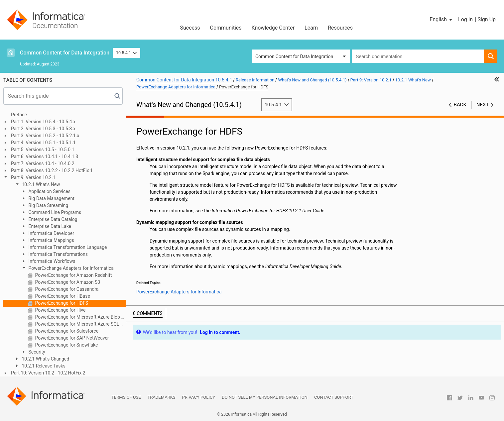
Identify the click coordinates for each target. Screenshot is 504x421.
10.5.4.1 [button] (126, 53)
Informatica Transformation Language (67, 247)
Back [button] (460, 105)
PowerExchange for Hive (60, 310)
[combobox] (418, 56)
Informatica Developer (51, 233)
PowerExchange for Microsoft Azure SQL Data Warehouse (80, 324)
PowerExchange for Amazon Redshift (73, 275)
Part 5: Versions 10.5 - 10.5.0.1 (43, 150)
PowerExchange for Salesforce (66, 331)
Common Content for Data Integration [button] (294, 56)
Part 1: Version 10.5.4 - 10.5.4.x (43, 122)
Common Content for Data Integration (65, 53)
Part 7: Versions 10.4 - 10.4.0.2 (43, 163)
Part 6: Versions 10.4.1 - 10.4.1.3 (45, 157)
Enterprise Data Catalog (52, 219)
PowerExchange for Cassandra (66, 289)
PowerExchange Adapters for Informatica (70, 268)
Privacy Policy (199, 397)
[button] (441, 20)
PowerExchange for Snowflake (66, 345)
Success (190, 28)
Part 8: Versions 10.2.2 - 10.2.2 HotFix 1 (52, 170)
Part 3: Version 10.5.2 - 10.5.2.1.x (45, 136)
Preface (19, 115)
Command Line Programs (54, 212)
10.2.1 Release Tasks (43, 366)
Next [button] (483, 105)
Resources (340, 28)
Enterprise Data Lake (49, 226)
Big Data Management (51, 198)
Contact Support (334, 397)
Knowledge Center (273, 28)
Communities (226, 28)
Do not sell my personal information (265, 397)
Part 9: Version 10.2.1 (33, 177)
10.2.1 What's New (40, 184)
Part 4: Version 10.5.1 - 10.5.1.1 (43, 143)
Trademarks (162, 397)
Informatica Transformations (58, 254)
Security (36, 352)
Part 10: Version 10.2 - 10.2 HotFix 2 (48, 373)
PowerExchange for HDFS (61, 303)
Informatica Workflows (51, 261)
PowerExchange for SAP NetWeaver (71, 338)
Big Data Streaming (48, 205)
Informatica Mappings (51, 240)
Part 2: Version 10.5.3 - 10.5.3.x (43, 129)
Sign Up (487, 19)
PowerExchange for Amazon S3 (67, 282)
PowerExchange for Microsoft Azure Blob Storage (80, 317)
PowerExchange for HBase (62, 296)
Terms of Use (126, 397)
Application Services (49, 191)
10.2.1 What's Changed (45, 359)
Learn (311, 28)
